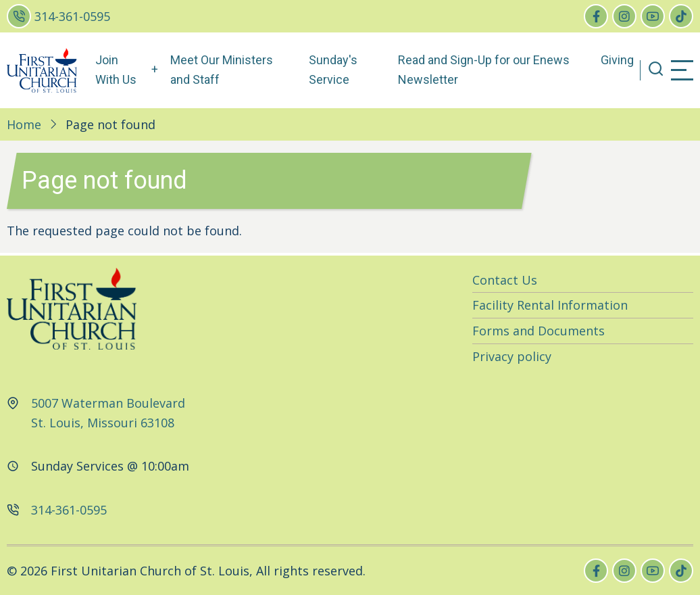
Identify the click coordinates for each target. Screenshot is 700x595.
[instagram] (624, 16)
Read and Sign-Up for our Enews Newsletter (484, 70)
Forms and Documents (539, 331)
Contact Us (505, 280)
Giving (617, 60)
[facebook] (596, 16)
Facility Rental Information (550, 305)
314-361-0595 (72, 16)
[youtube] (653, 16)
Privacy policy (512, 356)
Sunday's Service (333, 70)
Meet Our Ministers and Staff (222, 70)
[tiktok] (681, 16)
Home (24, 124)
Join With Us (116, 70)
